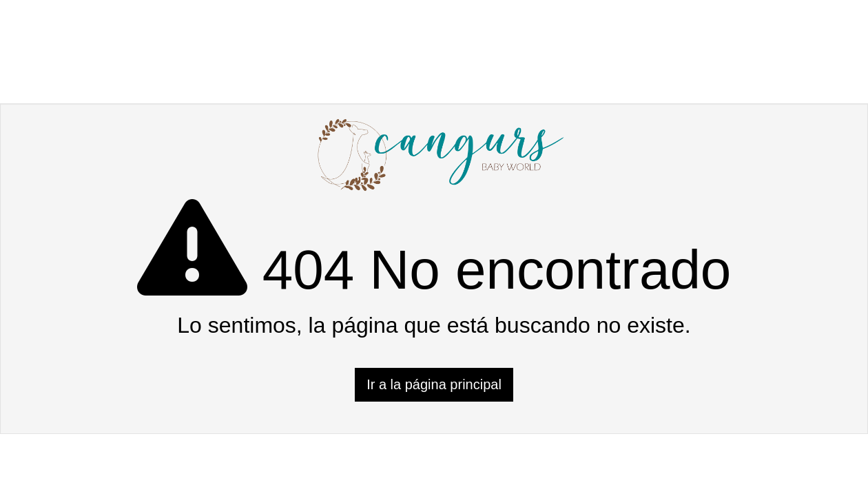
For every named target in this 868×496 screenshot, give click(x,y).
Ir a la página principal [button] (434, 384)
